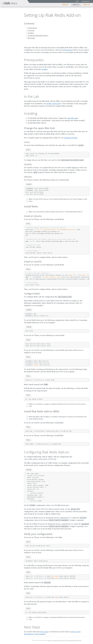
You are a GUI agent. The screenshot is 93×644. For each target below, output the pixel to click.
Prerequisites (32, 28)
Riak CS (87, 5)
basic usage (44, 632)
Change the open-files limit (39, 128)
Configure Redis (32, 294)
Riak (77, 1)
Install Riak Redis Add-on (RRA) (42, 411)
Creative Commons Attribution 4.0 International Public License (64, 640)
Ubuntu (28, 177)
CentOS (28, 164)
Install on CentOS (33, 262)
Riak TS (76, 5)
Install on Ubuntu (33, 216)
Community (86, 1)
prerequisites (68, 50)
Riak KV (65, 5)
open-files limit (72, 118)
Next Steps (31, 38)
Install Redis (31, 206)
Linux (27, 142)
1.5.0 (16, 11)
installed (44, 69)
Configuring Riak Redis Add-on (38, 36)
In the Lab (31, 30)
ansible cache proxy (53, 104)
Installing (31, 33)
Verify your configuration (38, 534)
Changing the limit (71, 138)
